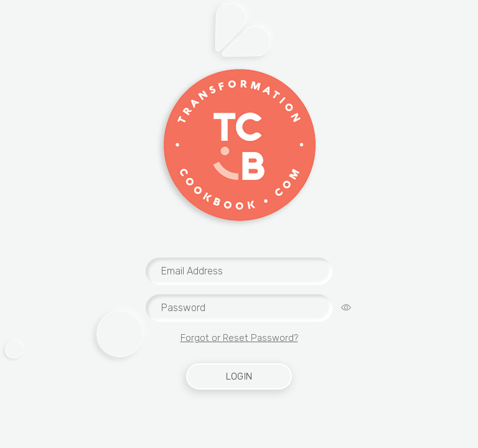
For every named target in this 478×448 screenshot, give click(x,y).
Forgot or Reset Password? (239, 338)
